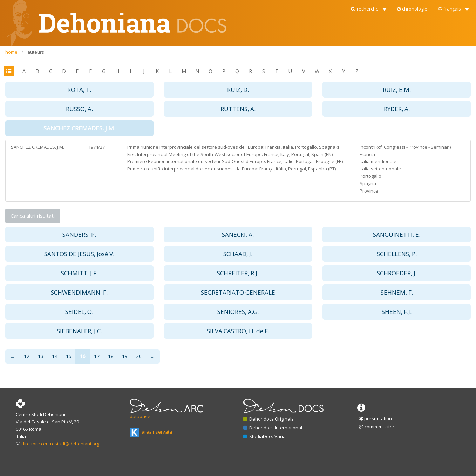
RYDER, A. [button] (397, 109)
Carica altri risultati (33, 216)
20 (139, 356)
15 (69, 356)
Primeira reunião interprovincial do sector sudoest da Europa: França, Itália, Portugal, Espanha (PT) (232, 169)
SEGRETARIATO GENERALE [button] (238, 292)
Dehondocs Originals (268, 419)
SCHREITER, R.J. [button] (238, 273)
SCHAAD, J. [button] (238, 254)
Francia (367, 154)
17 (97, 356)
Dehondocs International (273, 428)
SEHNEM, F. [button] (397, 292)
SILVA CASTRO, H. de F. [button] (238, 331)
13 (41, 356)
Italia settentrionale (380, 169)
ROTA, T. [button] (79, 90)
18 (111, 356)
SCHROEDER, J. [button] (397, 273)
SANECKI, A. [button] (238, 234)
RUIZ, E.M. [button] (397, 90)
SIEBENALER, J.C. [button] (79, 331)
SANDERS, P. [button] (79, 234)
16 (83, 356)
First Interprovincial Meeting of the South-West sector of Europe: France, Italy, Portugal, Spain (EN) (230, 154)
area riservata (151, 432)
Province (369, 191)
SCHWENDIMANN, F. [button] (79, 292)
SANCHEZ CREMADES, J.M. (38, 147)
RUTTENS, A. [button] (238, 109)
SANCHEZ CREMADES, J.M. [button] (79, 128)
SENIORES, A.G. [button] (238, 312)
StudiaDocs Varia (264, 436)
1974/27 (97, 147)
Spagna (368, 183)
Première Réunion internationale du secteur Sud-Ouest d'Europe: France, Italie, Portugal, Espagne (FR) (235, 161)
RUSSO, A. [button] (79, 109)
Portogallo (370, 176)
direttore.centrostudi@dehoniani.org (60, 444)
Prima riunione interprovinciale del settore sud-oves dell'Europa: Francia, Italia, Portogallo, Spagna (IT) (235, 147)
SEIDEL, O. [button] (79, 312)
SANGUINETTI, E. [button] (397, 234)
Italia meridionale (378, 161)
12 (27, 356)
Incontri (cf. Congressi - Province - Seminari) (405, 147)
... (12, 356)
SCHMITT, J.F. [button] (79, 273)
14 (55, 356)
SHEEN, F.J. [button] (397, 312)
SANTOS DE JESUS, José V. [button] (79, 254)
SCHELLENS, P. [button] (397, 254)
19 (125, 356)
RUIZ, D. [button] (238, 90)
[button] (368, 7)
